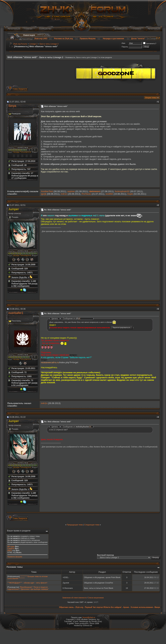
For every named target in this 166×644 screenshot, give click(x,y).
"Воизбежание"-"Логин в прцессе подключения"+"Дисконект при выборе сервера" (28, 588)
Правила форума (15, 557)
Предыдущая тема (75, 525)
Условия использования (142, 607)
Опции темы (151, 98)
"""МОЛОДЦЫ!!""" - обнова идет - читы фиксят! (27, 583)
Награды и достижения (114, 38)
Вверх (157, 607)
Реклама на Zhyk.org (63, 38)
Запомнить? (150, 44)
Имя (123, 43)
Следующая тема (92, 525)
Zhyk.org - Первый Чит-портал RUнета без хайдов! (98, 607)
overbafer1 (16, 313)
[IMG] (10, 550)
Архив (126, 607)
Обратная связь (66, 607)
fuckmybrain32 (122, 191)
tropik (130, 194)
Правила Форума (88, 38)
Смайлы (11, 548)
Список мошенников (96, 598)
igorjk (44, 194)
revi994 (109, 194)
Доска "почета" (138, 38)
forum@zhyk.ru (89, 617)
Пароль (125, 47)
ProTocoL (86, 194)
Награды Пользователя (22, 152)
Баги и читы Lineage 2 (49, 44)
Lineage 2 (33, 44)
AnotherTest (47, 191)
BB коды (11, 546)
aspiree (71, 191)
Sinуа (12, 106)
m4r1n (64, 194)
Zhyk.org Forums (20, 44)
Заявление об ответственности (74, 598)
